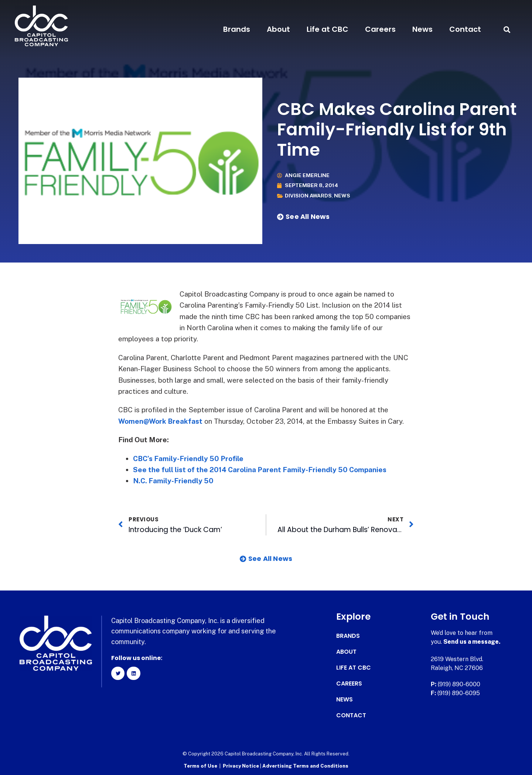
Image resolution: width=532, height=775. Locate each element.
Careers (380, 29)
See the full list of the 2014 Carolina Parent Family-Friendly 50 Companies (260, 470)
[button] (507, 29)
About (278, 29)
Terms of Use (200, 766)
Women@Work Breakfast (161, 421)
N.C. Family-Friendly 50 (173, 481)
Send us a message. (472, 642)
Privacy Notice (241, 766)
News (422, 29)
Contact (465, 29)
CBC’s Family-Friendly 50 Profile (189, 458)
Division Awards (308, 196)
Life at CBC (328, 29)
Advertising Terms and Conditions (305, 766)
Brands (237, 29)
